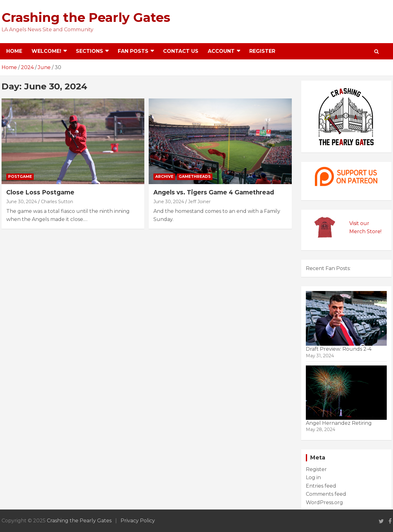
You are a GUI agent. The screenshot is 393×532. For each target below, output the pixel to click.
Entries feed (321, 486)
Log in (313, 477)
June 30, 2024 (22, 202)
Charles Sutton (57, 202)
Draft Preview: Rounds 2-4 (339, 349)
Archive (164, 176)
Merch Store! (365, 231)
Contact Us (181, 51)
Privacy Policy (138, 521)
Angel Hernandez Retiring (339, 423)
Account (221, 51)
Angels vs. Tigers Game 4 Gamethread (214, 192)
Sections (90, 51)
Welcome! (46, 51)
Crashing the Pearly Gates (86, 17)
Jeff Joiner (199, 202)
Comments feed (326, 494)
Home (14, 51)
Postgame (20, 176)
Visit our (359, 223)
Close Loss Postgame (40, 192)
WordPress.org (324, 502)
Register (262, 51)
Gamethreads (195, 176)
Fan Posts (133, 51)
